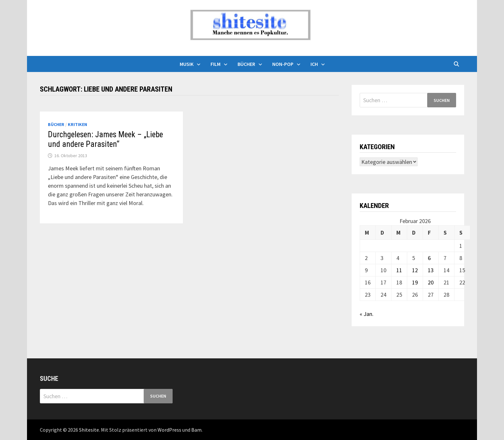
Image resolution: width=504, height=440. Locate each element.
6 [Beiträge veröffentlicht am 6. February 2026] (429, 258)
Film (216, 64)
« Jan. (367, 314)
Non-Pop (283, 64)
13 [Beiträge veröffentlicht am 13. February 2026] (431, 270)
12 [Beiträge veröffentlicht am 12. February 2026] (415, 270)
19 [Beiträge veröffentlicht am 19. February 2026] (415, 282)
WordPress (169, 430)
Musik (187, 64)
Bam (196, 430)
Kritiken (77, 124)
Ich (314, 64)
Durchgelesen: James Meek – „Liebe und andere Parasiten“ (105, 139)
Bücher (246, 64)
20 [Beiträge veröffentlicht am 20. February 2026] (431, 282)
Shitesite (89, 430)
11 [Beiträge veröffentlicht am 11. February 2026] (399, 270)
